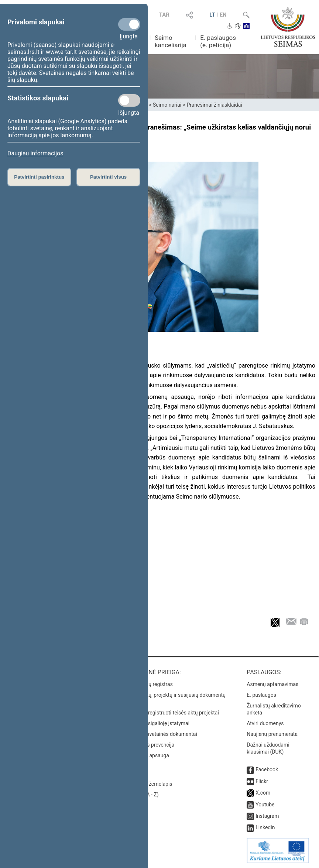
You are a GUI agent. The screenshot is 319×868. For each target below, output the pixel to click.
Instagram (267, 816)
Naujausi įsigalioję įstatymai (157, 723)
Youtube (265, 805)
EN (223, 15)
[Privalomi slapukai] (129, 24)
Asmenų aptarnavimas (272, 684)
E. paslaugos (261, 695)
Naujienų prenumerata (272, 734)
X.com (263, 793)
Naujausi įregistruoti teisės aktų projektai (172, 713)
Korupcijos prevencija (150, 745)
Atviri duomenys (265, 723)
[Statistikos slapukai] (129, 100)
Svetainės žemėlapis (149, 784)
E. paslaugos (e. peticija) (218, 41)
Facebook (267, 769)
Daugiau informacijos (35, 153)
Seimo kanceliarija (171, 41)
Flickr (262, 781)
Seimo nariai (167, 105)
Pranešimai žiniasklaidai (214, 105)
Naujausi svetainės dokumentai (161, 734)
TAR (164, 15)
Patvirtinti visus (108, 177)
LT (212, 15)
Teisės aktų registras (149, 684)
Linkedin (265, 827)
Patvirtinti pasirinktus (39, 177)
